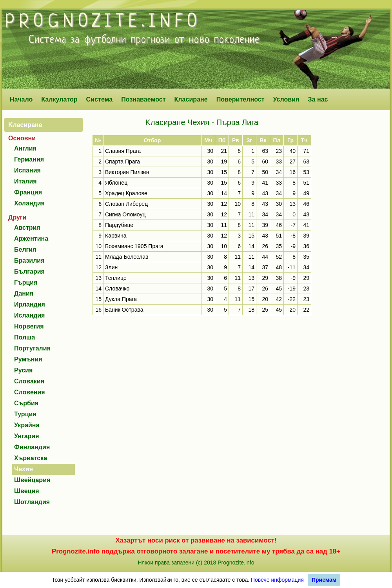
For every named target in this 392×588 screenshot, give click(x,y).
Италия (25, 181)
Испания (27, 170)
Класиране (191, 99)
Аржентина (31, 239)
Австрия (27, 228)
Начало (21, 99)
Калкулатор (59, 99)
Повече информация (277, 580)
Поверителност (240, 99)
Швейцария (32, 480)
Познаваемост (143, 99)
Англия (25, 148)
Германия (29, 159)
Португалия (32, 348)
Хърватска (31, 458)
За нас (318, 99)
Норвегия (29, 326)
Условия (286, 99)
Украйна (27, 425)
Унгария (27, 436)
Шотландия (32, 502)
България (29, 271)
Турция (25, 414)
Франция (28, 192)
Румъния (28, 359)
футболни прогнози (127, 40)
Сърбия (26, 403)
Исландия (29, 315)
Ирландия (30, 304)
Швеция (27, 491)
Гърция (26, 282)
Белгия (25, 250)
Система (100, 99)
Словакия (29, 381)
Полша (24, 337)
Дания (24, 293)
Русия (23, 370)
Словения (30, 392)
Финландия (32, 447)
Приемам (324, 580)
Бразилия (29, 260)
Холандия (29, 203)
